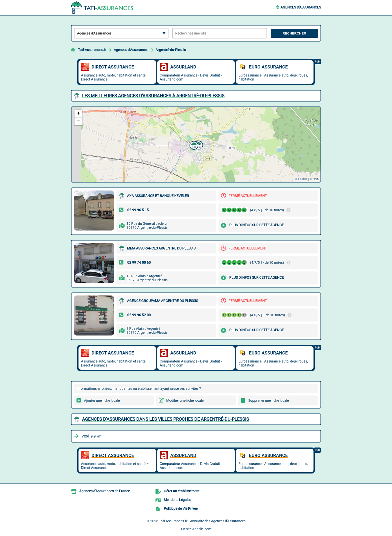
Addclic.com (202, 529)
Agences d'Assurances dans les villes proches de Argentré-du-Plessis (165, 419)
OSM (316, 179)
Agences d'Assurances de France (104, 491)
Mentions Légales (177, 500)
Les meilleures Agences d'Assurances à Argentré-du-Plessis (153, 96)
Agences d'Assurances (301, 7)
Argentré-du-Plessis (171, 50)
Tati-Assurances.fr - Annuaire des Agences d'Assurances (202, 521)
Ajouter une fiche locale (102, 400)
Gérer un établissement (182, 491)
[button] (193, 145)
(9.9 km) (92, 436)
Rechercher (294, 33)
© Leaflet (301, 179)
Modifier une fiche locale (185, 400)
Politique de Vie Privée (181, 508)
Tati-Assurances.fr (92, 50)
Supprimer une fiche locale (268, 400)
